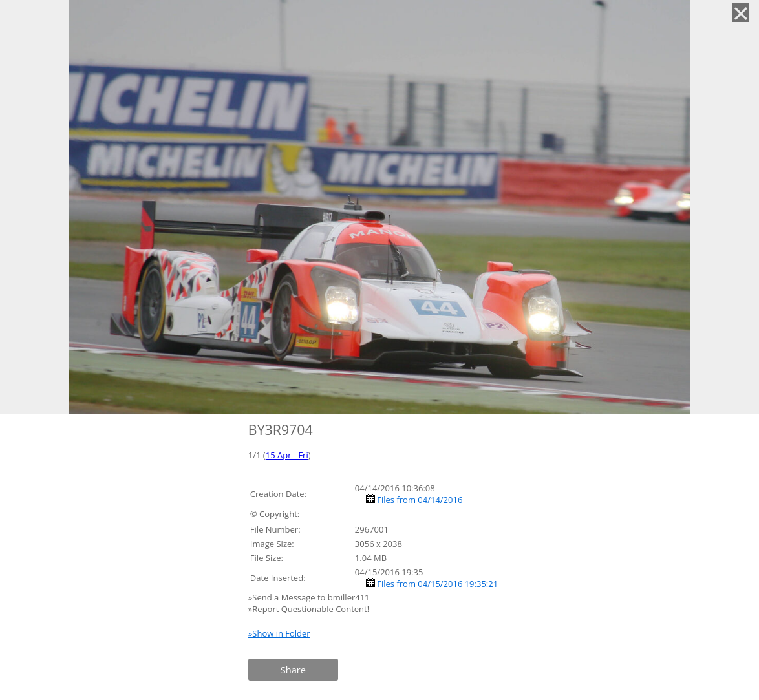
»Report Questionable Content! (309, 609)
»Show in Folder (279, 633)
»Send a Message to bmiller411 (310, 597)
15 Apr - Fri (287, 455)
